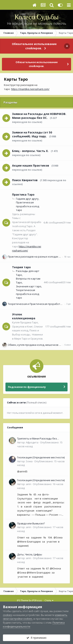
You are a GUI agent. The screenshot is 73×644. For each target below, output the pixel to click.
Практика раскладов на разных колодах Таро (36, 257)
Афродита (32, 442)
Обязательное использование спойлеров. (34, 46)
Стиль (49, 600)
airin (29, 484)
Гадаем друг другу (27, 199)
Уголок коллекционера (24, 316)
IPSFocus (37, 600)
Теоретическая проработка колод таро (28, 294)
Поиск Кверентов (25, 180)
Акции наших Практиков (31, 165)
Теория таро (21, 267)
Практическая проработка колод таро (28, 206)
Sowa (29, 461)
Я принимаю (36, 638)
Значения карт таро (29, 286)
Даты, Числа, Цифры (30, 554)
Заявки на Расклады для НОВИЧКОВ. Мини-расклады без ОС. (39, 116)
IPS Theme (23, 600)
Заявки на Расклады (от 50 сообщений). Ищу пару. (32, 134)
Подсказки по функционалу (27, 387)
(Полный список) (36, 402)
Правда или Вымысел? (31, 523)
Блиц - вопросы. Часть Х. (30, 151)
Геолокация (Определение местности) (41, 457)
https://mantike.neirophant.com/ (30, 89)
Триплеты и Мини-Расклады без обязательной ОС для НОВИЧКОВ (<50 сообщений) (41, 439)
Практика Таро (23, 195)
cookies (7, 615)
